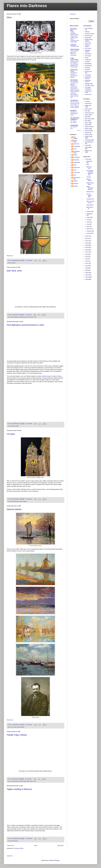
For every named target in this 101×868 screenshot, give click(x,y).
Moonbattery (88, 64)
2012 (87, 263)
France (15, 727)
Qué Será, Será (14, 271)
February (89, 231)
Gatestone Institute (88, 51)
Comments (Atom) (19, 848)
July (88, 220)
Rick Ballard (76, 157)
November (89, 161)
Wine (9, 17)
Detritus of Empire (88, 46)
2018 (87, 250)
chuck (75, 170)
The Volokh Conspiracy (88, 88)
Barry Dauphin (76, 138)
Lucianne (87, 62)
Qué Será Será (30, 317)
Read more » (10, 256)
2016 (87, 254)
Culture (87, 109)
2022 (87, 241)
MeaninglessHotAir (77, 152)
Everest (13, 426)
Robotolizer (76, 160)
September (90, 214)
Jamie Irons (76, 144)
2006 (87, 277)
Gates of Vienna (75, 49)
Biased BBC (88, 38)
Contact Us (73, 14)
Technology (88, 140)
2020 (87, 245)
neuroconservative (77, 178)
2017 (87, 252)
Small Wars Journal (88, 81)
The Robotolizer (89, 142)
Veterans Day (90, 192)
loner (75, 175)
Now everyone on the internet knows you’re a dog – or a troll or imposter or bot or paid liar (75, 105)
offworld (75, 181)
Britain (13, 501)
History (17, 426)
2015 (87, 257)
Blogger (57, 860)
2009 (87, 270)
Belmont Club (89, 36)
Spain (21, 501)
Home (36, 846)
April (88, 227)
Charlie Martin (75, 141)
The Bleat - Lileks (90, 86)
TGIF (35, 317)
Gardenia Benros (15, 781)
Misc (86, 121)
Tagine (9, 827)
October (89, 211)
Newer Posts (11, 846)
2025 (87, 159)
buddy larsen (77, 167)
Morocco (17, 501)
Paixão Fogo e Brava (17, 735)
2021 (87, 243)
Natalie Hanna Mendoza (20, 317)
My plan (28, 481)
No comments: (29, 260)
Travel (87, 145)
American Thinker (90, 34)
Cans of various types (89, 195)
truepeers (76, 183)
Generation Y (89, 54)
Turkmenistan (89, 147)
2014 (87, 259)
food (12, 841)
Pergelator (73, 45)
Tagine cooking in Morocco (19, 789)
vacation (25, 501)
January (89, 233)
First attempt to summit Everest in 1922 (25, 325)
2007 (87, 275)
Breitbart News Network (89, 40)
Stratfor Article (89, 137)
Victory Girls (88, 94)
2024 (87, 236)
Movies (87, 123)
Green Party (88, 113)
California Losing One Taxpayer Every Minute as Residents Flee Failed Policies (75, 64)
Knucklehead (77, 146)
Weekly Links (88, 151)
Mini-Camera (88, 119)
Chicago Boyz (74, 125)
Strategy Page (89, 84)
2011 (87, 266)
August (89, 217)
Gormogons (88, 56)
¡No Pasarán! (74, 80)
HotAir (87, 58)
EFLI (86, 111)
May (88, 224)
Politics (87, 129)
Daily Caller (88, 43)
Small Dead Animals (88, 78)
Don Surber (88, 48)
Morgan (75, 155)
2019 (87, 248)
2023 (87, 238)
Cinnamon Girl (90, 199)
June (88, 222)
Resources (88, 131)
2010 (87, 268)
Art (12, 263)
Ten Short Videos (75, 46)
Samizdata (88, 75)
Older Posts (61, 846)
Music (13, 317)
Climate (87, 104)
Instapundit (88, 60)
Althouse (87, 32)
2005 (87, 279)
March (89, 229)
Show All (79, 130)
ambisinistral (77, 162)
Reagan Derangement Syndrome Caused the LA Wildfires (74, 74)
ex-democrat (77, 173)
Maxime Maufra (14, 509)
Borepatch (73, 111)
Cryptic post (88, 105)
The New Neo (74, 100)
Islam (86, 117)
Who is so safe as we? (90, 202)
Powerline (88, 70)
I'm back (11, 434)
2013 (87, 261)
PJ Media (88, 68)
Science (87, 135)
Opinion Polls (89, 127)
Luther (75, 149)
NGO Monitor (89, 66)
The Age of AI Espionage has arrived (74, 113)
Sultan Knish (74, 70)
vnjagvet (76, 186)
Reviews (87, 133)
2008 (87, 273)
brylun (75, 165)
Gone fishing (90, 205)
